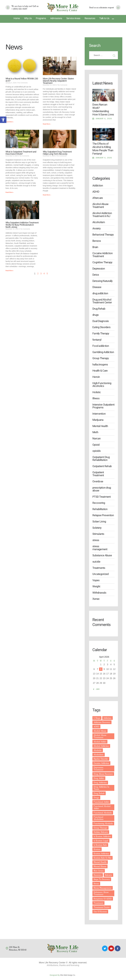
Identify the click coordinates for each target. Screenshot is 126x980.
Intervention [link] (99, 414)
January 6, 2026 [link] (104, 119)
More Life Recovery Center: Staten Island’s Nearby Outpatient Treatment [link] (58, 81)
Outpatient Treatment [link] (98, 474)
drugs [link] (95, 315)
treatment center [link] (102, 907)
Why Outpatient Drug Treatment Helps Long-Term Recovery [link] (57, 153)
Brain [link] (95, 247)
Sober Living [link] (99, 522)
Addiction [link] (98, 186)
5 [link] (47, 273)
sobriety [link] (108, 875)
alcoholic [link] (98, 750)
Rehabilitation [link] (100, 509)
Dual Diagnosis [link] (101, 321)
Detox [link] (96, 275)
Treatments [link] (99, 568)
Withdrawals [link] (99, 593)
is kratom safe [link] (100, 845)
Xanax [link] (96, 599)
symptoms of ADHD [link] (103, 899)
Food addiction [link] (101, 346)
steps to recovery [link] (102, 879)
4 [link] (44, 273)
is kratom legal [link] (101, 841)
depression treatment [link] (98, 768)
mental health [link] (100, 862)
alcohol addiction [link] (101, 746)
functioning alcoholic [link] (103, 823)
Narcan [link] (96, 438)
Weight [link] (96, 586)
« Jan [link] (97, 689)
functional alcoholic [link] (103, 813)
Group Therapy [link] (101, 358)
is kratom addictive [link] (102, 836)
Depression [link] (99, 269)
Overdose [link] (98, 481)
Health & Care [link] (100, 371)
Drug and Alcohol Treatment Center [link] (102, 301)
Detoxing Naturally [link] (102, 281)
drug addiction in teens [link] (101, 788)
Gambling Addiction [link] (103, 352)
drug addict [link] (99, 778)
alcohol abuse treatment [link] (100, 736)
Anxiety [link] (96, 228)
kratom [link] (97, 849)
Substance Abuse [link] (102, 555)
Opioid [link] (96, 445)
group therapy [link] (100, 828)
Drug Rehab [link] (99, 309)
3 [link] (41, 273)
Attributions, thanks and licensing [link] (63, 965)
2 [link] (38, 273)
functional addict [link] (101, 802)
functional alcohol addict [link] (102, 807)
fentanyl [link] (97, 340)
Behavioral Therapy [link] (103, 235)
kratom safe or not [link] (102, 858)
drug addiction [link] (100, 293)
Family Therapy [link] (101, 333)
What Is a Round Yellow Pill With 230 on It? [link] (22, 80)
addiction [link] (107, 718)
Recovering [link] (99, 503)
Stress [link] (96, 884)
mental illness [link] (100, 866)
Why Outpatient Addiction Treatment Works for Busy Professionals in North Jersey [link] (22, 225)
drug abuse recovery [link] (103, 774)
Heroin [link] (96, 377)
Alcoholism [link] (99, 222)
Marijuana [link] (98, 420)
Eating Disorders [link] (101, 327)
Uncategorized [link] (100, 574)
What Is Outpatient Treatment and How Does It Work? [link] (21, 153)
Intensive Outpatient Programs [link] (103, 406)
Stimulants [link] (98, 534)
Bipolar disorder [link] (101, 759)
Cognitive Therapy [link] (102, 262)
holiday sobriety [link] (101, 832)
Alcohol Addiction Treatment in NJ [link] (102, 215)
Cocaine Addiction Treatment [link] (102, 255)
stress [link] (96, 540)
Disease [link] (97, 287)
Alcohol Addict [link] (100, 742)
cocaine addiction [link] (101, 763)
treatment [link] (98, 903)
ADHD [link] (96, 192)
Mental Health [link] (100, 426)
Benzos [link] (97, 241)
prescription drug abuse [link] (102, 489)
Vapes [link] (96, 580)
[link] (3, 120)
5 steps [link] (97, 718)
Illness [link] (96, 398)
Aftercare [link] (98, 198)
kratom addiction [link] (101, 853)
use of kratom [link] (100, 911)
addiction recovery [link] (102, 722)
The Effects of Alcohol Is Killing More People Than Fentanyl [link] (103, 149)
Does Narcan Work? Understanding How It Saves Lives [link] (103, 110)
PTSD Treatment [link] (102, 497)
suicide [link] (96, 562)
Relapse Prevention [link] (103, 515)
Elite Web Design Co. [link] (68, 975)
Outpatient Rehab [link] (102, 466)
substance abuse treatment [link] (101, 893)
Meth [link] (95, 432)
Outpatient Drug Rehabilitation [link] (101, 459)
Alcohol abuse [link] (100, 731)
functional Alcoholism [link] (99, 818)
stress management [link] (100, 548)
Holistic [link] (97, 392)
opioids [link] (96, 451)
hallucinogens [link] (100, 365)
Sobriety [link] (97, 528)
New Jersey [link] (99, 871)
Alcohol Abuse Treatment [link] (100, 205)
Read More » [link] (10, 122)
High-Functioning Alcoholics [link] (102, 385)
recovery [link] (98, 875)
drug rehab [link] (99, 793)
